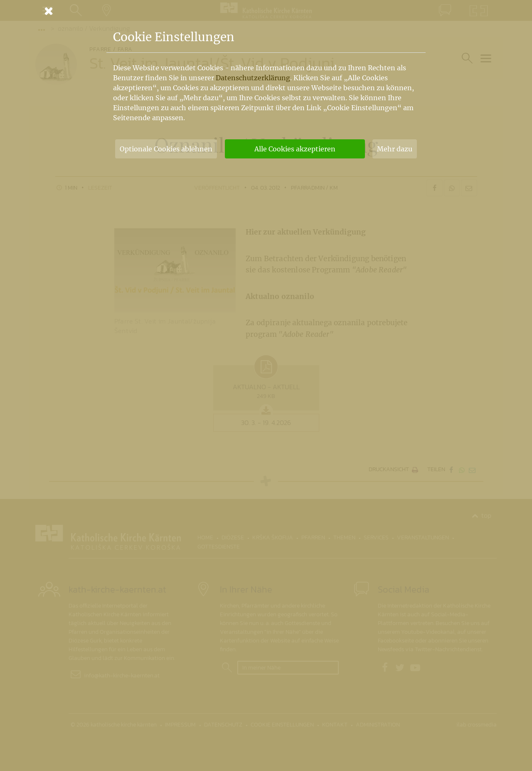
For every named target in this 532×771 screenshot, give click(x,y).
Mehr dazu (395, 149)
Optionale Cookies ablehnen (166, 149)
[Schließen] (266, 11)
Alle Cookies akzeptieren (295, 149)
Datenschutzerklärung (253, 78)
